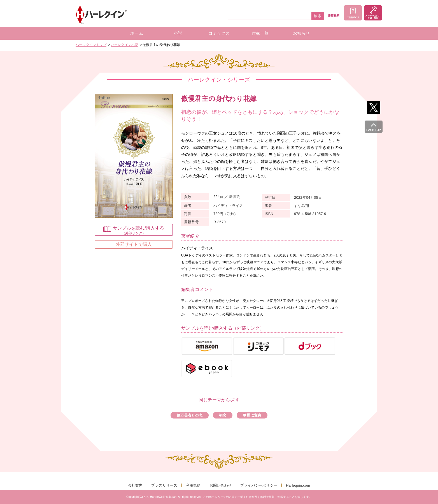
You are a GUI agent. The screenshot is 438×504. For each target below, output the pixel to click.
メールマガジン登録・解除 (373, 13)
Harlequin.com (298, 485)
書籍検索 (334, 16)
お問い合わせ (221, 485)
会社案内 (135, 485)
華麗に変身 (252, 415)
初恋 (223, 415)
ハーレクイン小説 (125, 45)
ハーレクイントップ (91, 45)
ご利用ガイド (353, 13)
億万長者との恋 (190, 415)
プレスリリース (164, 485)
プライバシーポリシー (259, 485)
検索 (318, 16)
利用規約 (193, 485)
